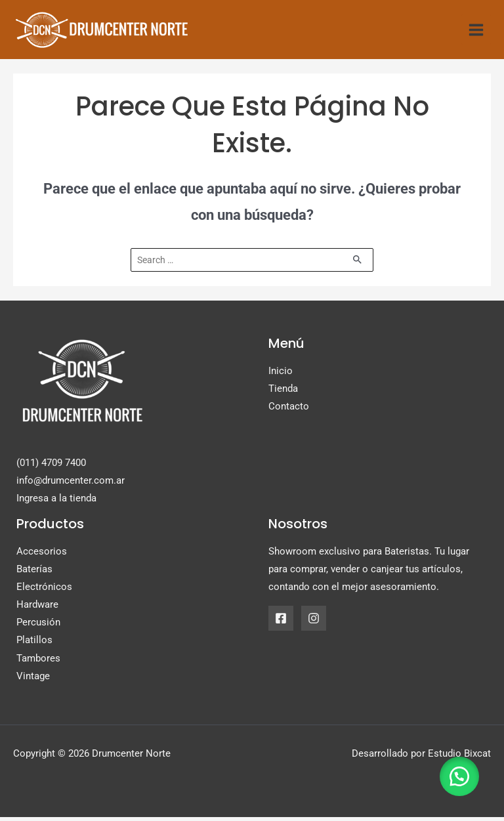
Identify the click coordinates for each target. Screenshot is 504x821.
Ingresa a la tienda (56, 503)
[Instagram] (314, 623)
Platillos (34, 644)
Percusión (38, 627)
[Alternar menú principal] (476, 32)
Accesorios (42, 556)
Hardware (37, 609)
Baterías (34, 574)
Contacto (289, 411)
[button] (458, 775)
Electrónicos (44, 591)
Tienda (283, 393)
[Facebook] (281, 623)
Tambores (38, 662)
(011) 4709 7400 (51, 467)
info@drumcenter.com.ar (71, 484)
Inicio (281, 375)
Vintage (33, 680)
